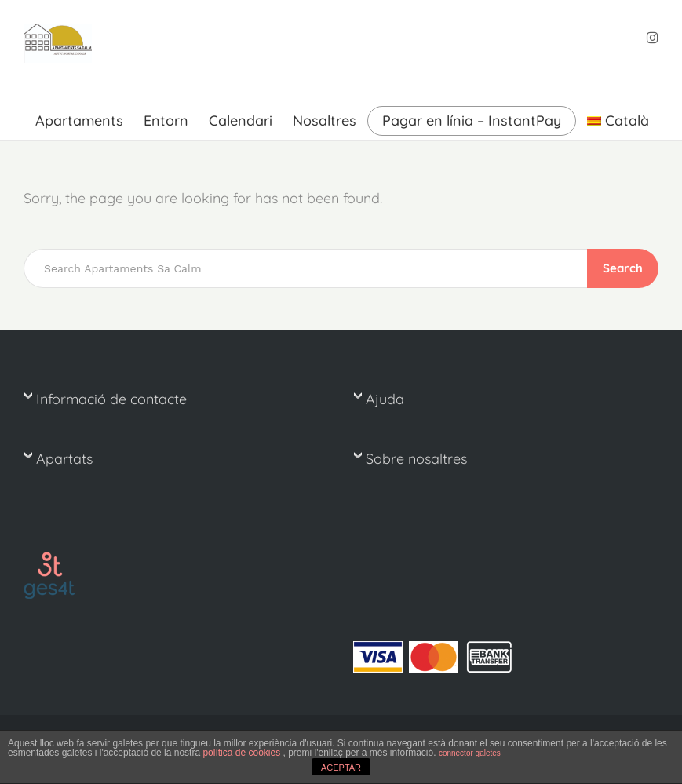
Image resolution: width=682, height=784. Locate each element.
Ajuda (385, 399)
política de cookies (243, 753)
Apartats (64, 459)
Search (623, 268)
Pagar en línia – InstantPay (472, 121)
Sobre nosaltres (416, 459)
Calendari (241, 120)
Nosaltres (325, 120)
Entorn (166, 120)
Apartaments (79, 120)
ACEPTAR (341, 768)
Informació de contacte (111, 399)
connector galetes (470, 753)
